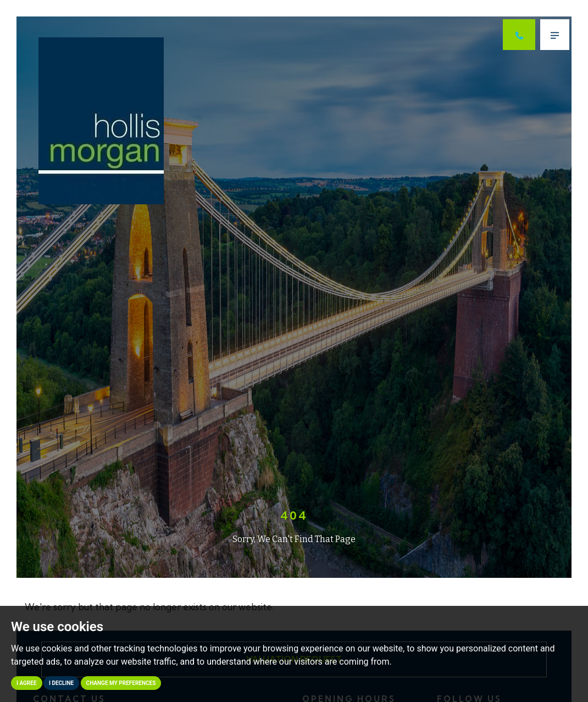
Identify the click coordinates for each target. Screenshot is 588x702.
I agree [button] (27, 683)
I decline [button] (61, 683)
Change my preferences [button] (121, 683)
